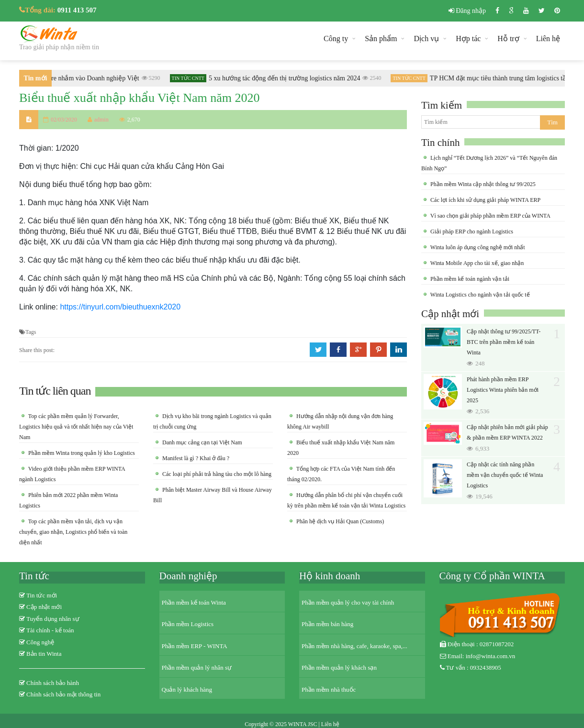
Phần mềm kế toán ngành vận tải (469, 279)
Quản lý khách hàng (187, 689)
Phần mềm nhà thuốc (329, 689)
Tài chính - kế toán (50, 630)
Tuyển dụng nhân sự (53, 619)
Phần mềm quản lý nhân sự (197, 667)
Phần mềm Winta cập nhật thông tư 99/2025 (482, 184)
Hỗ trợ (508, 39)
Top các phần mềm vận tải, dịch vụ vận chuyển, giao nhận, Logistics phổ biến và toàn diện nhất (73, 532)
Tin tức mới (42, 595)
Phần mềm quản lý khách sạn (339, 667)
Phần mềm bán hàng (327, 624)
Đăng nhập (467, 11)
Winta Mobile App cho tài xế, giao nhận (476, 263)
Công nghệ (40, 642)
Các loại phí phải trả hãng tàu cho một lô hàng (216, 474)
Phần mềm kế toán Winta (194, 602)
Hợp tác (468, 39)
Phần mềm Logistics (188, 624)
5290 (153, 78)
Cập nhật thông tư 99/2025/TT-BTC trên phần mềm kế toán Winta (504, 342)
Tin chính (440, 143)
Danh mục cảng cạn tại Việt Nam (202, 442)
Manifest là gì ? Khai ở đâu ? (195, 458)
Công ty (336, 39)
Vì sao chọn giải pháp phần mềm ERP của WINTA (490, 216)
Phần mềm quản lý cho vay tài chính (348, 602)
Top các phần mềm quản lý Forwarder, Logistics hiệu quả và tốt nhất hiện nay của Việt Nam (76, 427)
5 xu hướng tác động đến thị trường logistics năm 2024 (287, 78)
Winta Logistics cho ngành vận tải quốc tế (479, 295)
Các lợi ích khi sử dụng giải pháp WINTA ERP (485, 200)
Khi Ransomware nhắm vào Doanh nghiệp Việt (77, 78)
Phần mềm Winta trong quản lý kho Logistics (81, 453)
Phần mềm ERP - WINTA (195, 646)
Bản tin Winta (44, 654)
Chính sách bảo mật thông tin (63, 694)
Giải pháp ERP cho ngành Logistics (471, 232)
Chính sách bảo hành (53, 683)
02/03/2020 (64, 120)
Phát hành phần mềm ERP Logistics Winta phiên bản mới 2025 (503, 390)
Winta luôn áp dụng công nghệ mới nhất (477, 247)
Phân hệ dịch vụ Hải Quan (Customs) (339, 521)
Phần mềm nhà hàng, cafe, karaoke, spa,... (354, 646)
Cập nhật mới (450, 314)
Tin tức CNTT (191, 78)
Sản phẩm (381, 39)
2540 (374, 78)
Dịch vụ (426, 39)
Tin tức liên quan (55, 391)
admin (98, 120)
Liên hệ (548, 39)
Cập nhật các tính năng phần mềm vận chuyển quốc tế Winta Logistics (505, 475)
